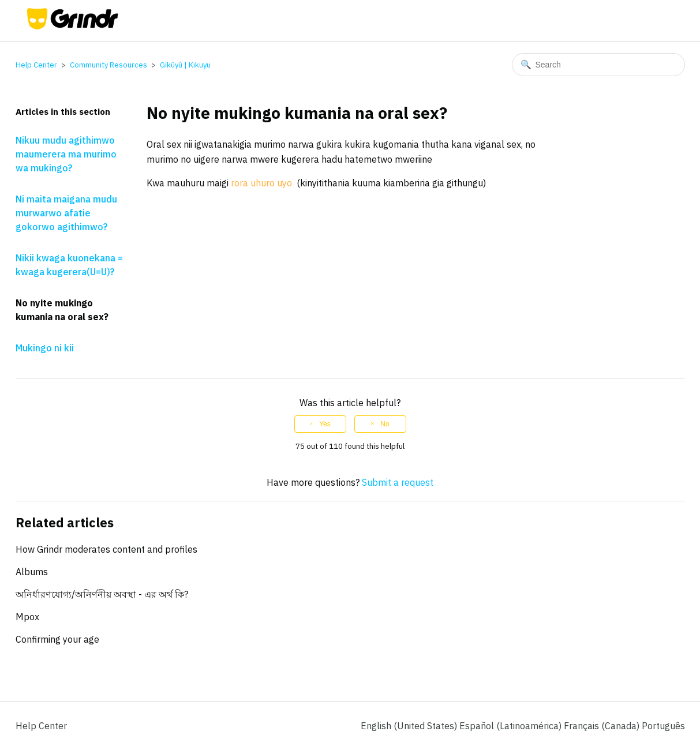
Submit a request (398, 482)
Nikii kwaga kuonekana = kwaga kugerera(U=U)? (69, 265)
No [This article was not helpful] (385, 424)
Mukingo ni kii (45, 348)
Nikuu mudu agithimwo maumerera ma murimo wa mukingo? (66, 154)
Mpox (27, 617)
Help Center (36, 65)
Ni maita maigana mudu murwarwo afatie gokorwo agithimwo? (66, 213)
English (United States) (410, 726)
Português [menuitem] (663, 726)
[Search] (598, 65)
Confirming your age (57, 639)
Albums (32, 572)
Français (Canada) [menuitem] (603, 726)
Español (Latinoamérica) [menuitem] (512, 726)
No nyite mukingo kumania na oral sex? (62, 310)
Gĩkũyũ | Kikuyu (185, 65)
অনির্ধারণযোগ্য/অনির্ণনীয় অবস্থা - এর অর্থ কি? (102, 594)
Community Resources (108, 65)
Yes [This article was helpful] (325, 424)
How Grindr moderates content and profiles (106, 549)
